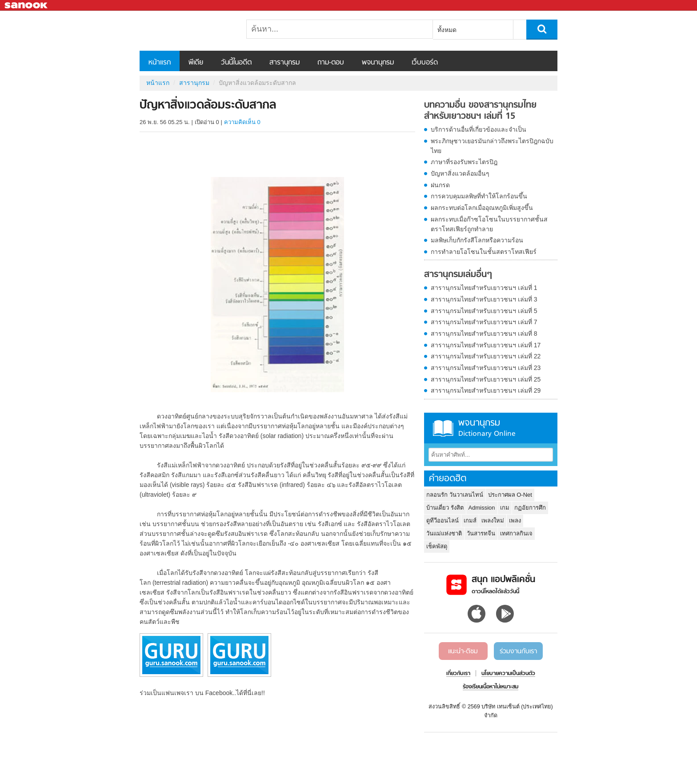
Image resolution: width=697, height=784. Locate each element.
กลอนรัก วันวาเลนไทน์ (455, 495)
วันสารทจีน (481, 533)
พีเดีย (196, 63)
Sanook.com (27, 6)
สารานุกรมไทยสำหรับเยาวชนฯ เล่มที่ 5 (484, 311)
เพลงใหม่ (493, 521)
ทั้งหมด (447, 30)
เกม (505, 508)
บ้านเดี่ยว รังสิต (445, 508)
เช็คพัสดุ (437, 546)
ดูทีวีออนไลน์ (443, 521)
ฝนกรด (440, 185)
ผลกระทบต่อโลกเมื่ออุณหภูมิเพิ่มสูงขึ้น (482, 208)
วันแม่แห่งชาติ (444, 533)
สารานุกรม (284, 63)
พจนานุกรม (378, 63)
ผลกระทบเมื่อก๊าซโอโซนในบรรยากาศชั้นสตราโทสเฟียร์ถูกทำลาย (489, 224)
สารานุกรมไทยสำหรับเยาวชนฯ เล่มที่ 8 (484, 334)
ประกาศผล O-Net (510, 495)
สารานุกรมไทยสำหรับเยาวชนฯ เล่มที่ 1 (484, 288)
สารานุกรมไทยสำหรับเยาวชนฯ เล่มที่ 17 (486, 345)
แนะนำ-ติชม (463, 651)
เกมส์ (470, 521)
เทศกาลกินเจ (516, 533)
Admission (482, 508)
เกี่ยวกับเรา (458, 674)
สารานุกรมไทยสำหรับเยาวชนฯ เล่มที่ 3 (484, 299)
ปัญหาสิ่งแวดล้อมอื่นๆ (460, 173)
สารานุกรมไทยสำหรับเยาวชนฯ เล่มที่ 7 (484, 322)
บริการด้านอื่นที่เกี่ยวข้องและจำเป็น (479, 129)
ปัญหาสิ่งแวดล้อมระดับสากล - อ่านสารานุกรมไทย (186, 31)
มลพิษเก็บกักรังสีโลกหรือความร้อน (477, 240)
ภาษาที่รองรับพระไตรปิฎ (464, 162)
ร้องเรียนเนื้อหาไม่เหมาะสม (491, 687)
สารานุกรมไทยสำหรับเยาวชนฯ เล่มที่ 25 (486, 379)
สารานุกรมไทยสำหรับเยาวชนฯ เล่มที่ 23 (486, 368)
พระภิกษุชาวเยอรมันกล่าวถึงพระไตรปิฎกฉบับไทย (492, 146)
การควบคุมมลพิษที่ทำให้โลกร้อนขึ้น (479, 196)
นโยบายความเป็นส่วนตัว (508, 674)
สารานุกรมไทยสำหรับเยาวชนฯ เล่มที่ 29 (486, 390)
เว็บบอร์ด (425, 63)
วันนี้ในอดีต (236, 63)
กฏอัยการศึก (530, 508)
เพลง (515, 521)
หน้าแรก (160, 63)
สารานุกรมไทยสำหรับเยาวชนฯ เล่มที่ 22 (486, 356)
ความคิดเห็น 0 (242, 122)
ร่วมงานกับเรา (518, 651)
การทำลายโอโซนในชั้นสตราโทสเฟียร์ (484, 252)
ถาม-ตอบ (331, 63)
